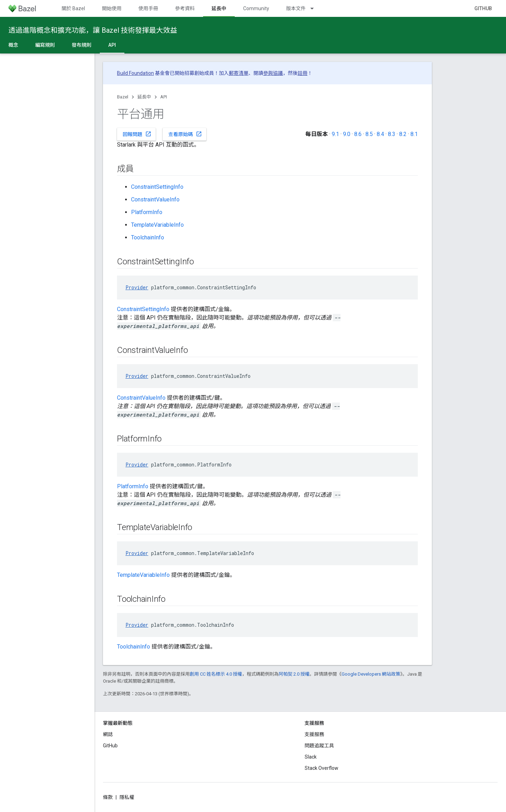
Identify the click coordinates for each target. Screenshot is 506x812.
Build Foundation (135, 73)
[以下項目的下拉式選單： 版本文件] (315, 8)
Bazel (123, 97)
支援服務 (314, 734)
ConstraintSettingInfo (157, 187)
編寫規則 (45, 45)
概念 (13, 45)
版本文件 (296, 8)
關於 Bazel (73, 8)
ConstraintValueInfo (155, 199)
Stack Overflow (322, 768)
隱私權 (127, 797)
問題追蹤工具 (319, 746)
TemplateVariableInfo (157, 225)
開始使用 (112, 8)
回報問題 (137, 134)
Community (256, 8)
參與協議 (273, 73)
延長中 (144, 97)
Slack (311, 757)
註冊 (303, 73)
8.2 (403, 134)
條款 (108, 797)
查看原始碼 (185, 134)
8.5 (369, 134)
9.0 (347, 134)
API (164, 97)
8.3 (392, 134)
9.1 (335, 134)
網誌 (108, 734)
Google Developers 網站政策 (371, 674)
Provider (137, 287)
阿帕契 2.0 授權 (294, 674)
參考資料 (185, 8)
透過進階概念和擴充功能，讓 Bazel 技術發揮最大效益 (93, 30)
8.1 (414, 134)
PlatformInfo (147, 212)
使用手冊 (148, 8)
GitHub (483, 8)
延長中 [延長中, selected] (219, 8)
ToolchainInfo (148, 237)
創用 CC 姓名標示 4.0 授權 (216, 674)
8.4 (380, 134)
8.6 (358, 134)
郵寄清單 (239, 73)
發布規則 (82, 45)
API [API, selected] (112, 45)
